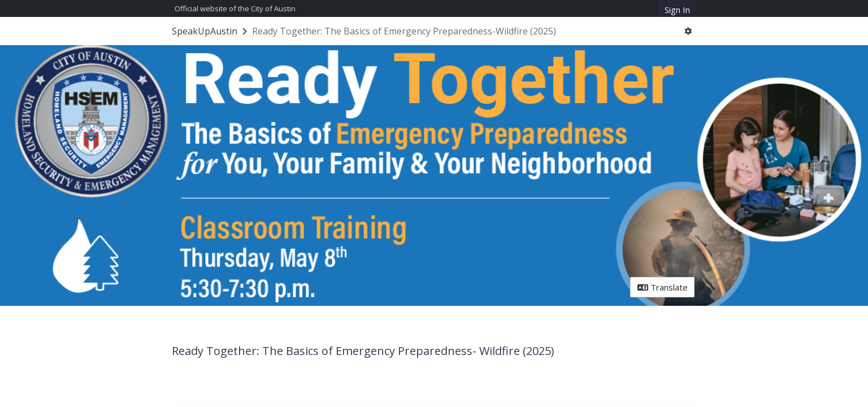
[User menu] (688, 31)
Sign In (677, 10)
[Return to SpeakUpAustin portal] (211, 31)
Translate (663, 287)
